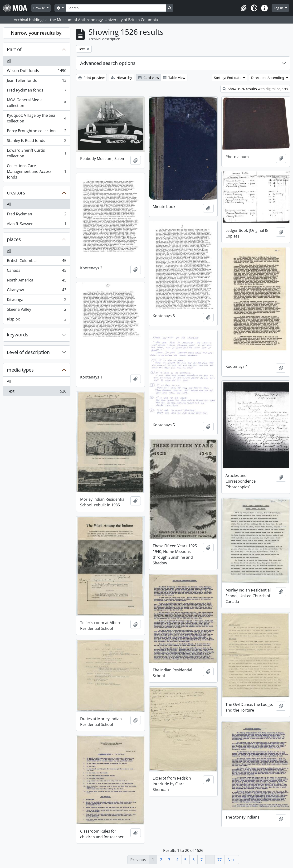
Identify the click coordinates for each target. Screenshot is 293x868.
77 (220, 860)
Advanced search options (108, 63)
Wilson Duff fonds (37, 72)
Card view (149, 78)
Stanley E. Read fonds (37, 142)
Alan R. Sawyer (37, 225)
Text (37, 392)
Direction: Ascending (268, 78)
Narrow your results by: (37, 33)
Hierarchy (121, 78)
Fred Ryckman (37, 215)
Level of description (28, 352)
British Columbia (37, 262)
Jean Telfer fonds (37, 81)
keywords (18, 335)
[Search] (116, 8)
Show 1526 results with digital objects (255, 89)
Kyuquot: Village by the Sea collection (37, 118)
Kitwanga (37, 301)
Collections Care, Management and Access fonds (37, 171)
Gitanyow (37, 291)
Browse (40, 8)
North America (37, 281)
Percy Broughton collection (37, 132)
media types (20, 370)
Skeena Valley (37, 310)
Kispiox (37, 320)
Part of (14, 49)
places (14, 239)
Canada (37, 271)
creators (16, 193)
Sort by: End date (228, 78)
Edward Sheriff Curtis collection (37, 153)
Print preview (91, 78)
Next (232, 860)
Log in (279, 8)
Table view (174, 78)
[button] (244, 8)
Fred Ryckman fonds (37, 91)
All (9, 61)
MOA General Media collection (37, 103)
